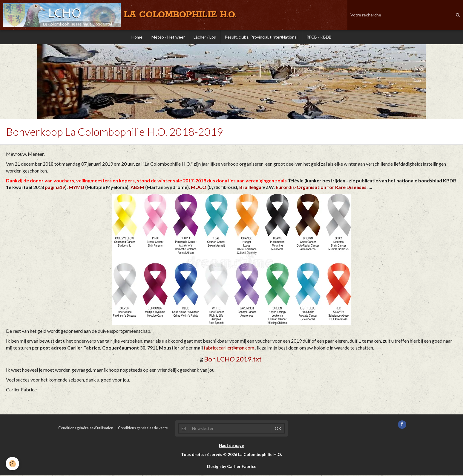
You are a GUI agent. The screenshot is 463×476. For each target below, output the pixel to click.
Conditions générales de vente (143, 429)
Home (136, 37)
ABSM (137, 188)
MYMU (76, 188)
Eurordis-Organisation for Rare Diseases (321, 188)
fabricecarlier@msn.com (229, 348)
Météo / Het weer (168, 37)
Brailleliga (250, 188)
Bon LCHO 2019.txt (233, 360)
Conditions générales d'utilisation (86, 429)
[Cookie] (13, 464)
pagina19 (55, 188)
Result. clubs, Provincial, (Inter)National (262, 37)
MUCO (199, 188)
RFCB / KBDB (320, 37)
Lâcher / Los (205, 37)
